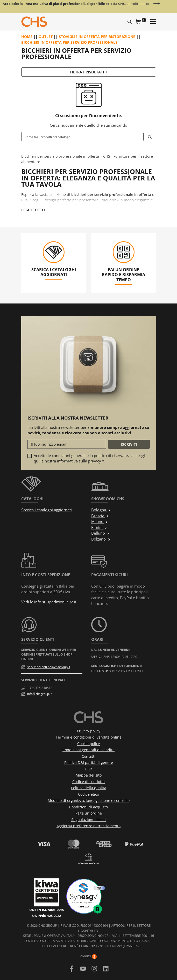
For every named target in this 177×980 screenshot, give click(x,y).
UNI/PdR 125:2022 (47, 916)
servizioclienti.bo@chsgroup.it (49, 667)
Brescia (100, 516)
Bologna (101, 510)
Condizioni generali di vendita (88, 750)
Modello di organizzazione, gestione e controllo (89, 800)
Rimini (99, 527)
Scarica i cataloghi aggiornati (47, 510)
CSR (89, 769)
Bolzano (101, 539)
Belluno (100, 533)
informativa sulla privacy (79, 461)
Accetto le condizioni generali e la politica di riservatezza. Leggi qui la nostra (89, 458)
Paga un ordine (89, 813)
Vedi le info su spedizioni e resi (49, 602)
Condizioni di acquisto (88, 807)
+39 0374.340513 (40, 688)
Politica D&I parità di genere (89, 762)
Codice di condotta (88, 782)
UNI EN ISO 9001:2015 (47, 910)
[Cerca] (82, 137)
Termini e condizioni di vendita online (89, 737)
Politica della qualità (89, 788)
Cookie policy (88, 744)
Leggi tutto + (35, 210)
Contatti (88, 756)
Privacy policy (89, 731)
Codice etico (88, 794)
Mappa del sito (89, 775)
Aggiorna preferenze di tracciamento (88, 826)
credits (88, 956)
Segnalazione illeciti (88, 820)
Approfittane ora (138, 4)
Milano (100, 521)
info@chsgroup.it (39, 694)
